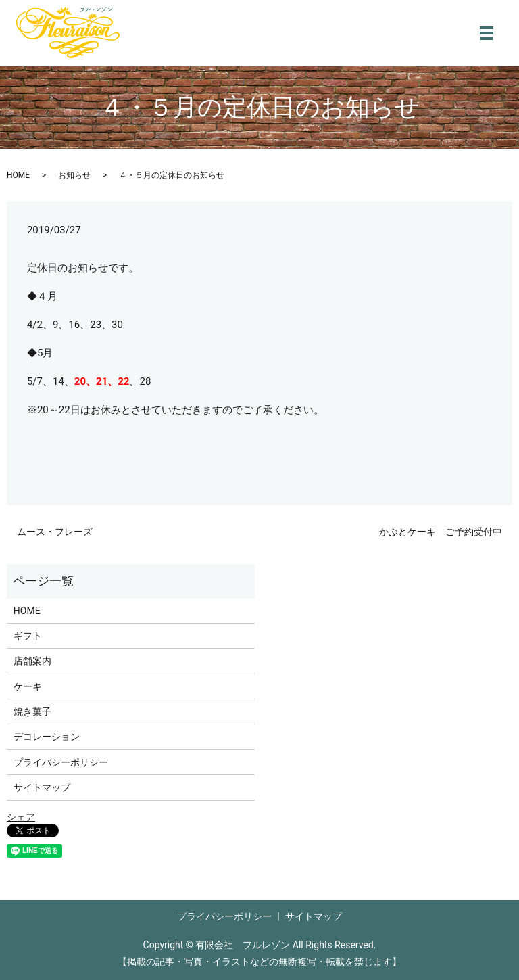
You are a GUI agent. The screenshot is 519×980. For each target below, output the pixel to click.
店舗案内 (32, 661)
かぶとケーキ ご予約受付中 (441, 532)
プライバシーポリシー (61, 762)
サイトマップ (42, 787)
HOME (18, 175)
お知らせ (74, 175)
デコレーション (47, 737)
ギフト (28, 636)
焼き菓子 (32, 711)
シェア (21, 817)
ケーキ (28, 686)
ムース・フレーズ (55, 532)
